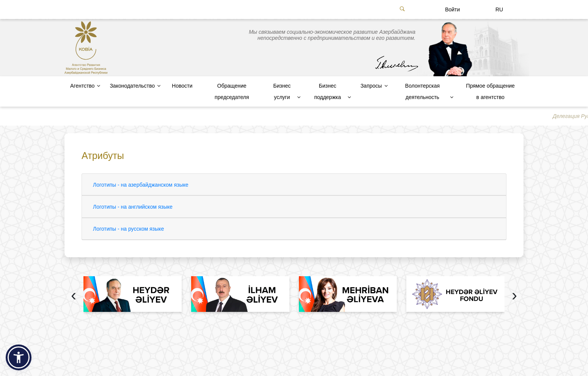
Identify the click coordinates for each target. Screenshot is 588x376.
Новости (182, 86)
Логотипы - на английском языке (133, 207)
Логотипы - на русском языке (128, 229)
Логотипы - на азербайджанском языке (141, 185)
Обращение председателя (232, 91)
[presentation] (74, 296)
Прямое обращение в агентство (491, 91)
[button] (19, 357)
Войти (452, 9)
